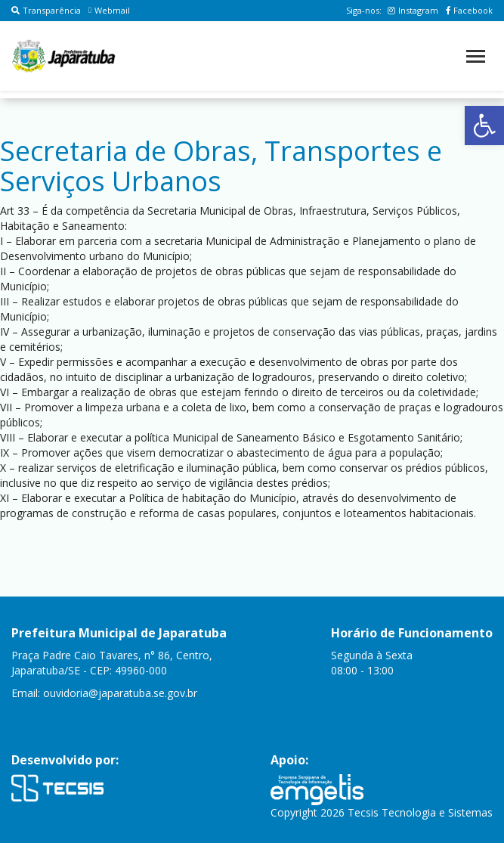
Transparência (46, 10)
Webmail (109, 10)
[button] (484, 126)
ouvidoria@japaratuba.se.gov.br (120, 693)
